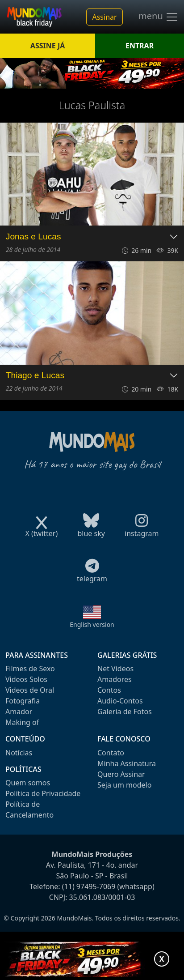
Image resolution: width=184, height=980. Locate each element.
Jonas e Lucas (33, 236)
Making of (22, 722)
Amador (19, 712)
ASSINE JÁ (48, 46)
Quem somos (28, 783)
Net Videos (115, 669)
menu (159, 17)
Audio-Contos (120, 701)
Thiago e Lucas (35, 375)
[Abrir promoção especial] (92, 959)
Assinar (104, 17)
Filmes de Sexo (30, 669)
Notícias (19, 753)
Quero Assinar (121, 774)
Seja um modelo (124, 785)
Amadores (115, 679)
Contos (109, 690)
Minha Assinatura (127, 763)
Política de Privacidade (43, 793)
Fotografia (23, 701)
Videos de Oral (30, 690)
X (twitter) (41, 530)
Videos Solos (26, 679)
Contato (111, 753)
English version (92, 624)
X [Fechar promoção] (162, 959)
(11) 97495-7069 (89, 886)
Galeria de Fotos (125, 712)
